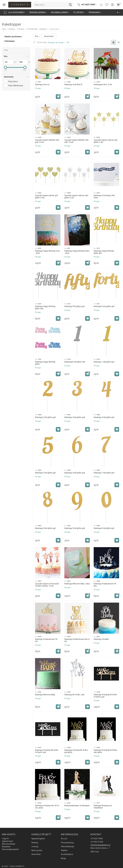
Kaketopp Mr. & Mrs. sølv (74, 695)
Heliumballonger (68, 846)
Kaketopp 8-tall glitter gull (45, 528)
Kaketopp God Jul (42, 84)
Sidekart (64, 850)
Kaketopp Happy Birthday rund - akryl (47, 252)
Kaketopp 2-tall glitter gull (45, 417)
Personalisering (67, 843)
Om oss (64, 839)
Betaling (35, 843)
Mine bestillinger (9, 844)
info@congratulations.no (100, 845)
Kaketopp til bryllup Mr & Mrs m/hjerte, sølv (47, 751)
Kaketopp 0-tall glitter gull (104, 528)
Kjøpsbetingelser (38, 839)
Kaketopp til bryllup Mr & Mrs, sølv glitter (105, 751)
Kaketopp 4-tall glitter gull (104, 417)
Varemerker (36, 854)
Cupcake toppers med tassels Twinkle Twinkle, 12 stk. (47, 585)
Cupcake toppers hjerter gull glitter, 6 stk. (46, 197)
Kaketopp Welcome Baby (45, 695)
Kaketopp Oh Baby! (101, 639)
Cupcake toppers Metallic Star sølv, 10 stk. (76, 141)
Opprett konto (7, 841)
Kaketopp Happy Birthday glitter (45, 363)
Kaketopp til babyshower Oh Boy (105, 585)
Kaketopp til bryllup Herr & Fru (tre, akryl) (47, 807)
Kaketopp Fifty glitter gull (74, 306)
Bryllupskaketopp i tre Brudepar (77, 806)
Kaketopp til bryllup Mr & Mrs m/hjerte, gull (105, 696)
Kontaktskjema (67, 854)
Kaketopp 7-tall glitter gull (104, 473)
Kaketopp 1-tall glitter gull (104, 362)
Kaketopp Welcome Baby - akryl (77, 584)
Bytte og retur (37, 850)
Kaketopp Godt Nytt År (73, 84)
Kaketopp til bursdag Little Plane (104, 197)
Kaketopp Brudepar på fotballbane (103, 807)
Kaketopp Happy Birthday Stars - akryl (77, 252)
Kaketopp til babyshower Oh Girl (46, 640)
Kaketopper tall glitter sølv (75, 362)
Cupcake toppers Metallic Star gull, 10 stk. (47, 141)
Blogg (63, 858)
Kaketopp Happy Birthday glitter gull (104, 252)
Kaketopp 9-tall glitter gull (75, 528)
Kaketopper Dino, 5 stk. (103, 84)
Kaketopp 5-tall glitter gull (45, 473)
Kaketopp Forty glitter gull (104, 306)
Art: (36, 82)
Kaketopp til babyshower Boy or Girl (77, 640)
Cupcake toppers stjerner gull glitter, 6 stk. (105, 141)
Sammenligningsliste (10, 849)
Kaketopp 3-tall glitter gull (75, 417)
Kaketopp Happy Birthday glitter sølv (45, 307)
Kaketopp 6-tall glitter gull (75, 473)
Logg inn (5, 838)
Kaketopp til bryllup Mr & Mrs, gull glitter (76, 751)
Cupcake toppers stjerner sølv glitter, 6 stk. (76, 197)
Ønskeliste (6, 847)
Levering (35, 846)
